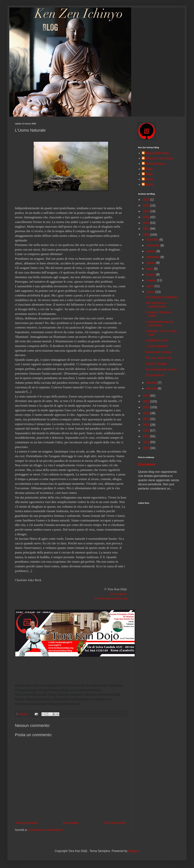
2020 (146, 235)
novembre (153, 245)
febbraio (152, 383)
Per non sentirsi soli (159, 358)
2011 (146, 442)
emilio (149, 184)
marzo (151, 292)
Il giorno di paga (156, 364)
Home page (71, 823)
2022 (146, 223)
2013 (146, 431)
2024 (146, 211)
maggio (152, 280)
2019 (146, 396)
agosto (151, 263)
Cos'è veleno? (155, 375)
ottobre (151, 251)
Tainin (149, 179)
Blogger (133, 851)
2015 (146, 419)
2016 (146, 413)
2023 (146, 217)
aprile (150, 286)
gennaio (152, 388)
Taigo (149, 174)
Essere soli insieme (158, 352)
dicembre (153, 240)
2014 (146, 425)
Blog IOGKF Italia (157, 153)
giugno (151, 275)
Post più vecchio (115, 823)
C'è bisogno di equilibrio (161, 297)
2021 (146, 229)
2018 (146, 401)
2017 (146, 407)
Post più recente (27, 823)
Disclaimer (147, 464)
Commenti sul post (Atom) (45, 830)
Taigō (149, 169)
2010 (146, 448)
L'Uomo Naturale (157, 346)
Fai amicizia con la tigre (161, 369)
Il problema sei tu (157, 340)
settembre (153, 257)
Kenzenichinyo (155, 164)
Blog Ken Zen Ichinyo (160, 158)
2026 (146, 200)
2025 (146, 206)
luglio (150, 269)
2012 (146, 436)
